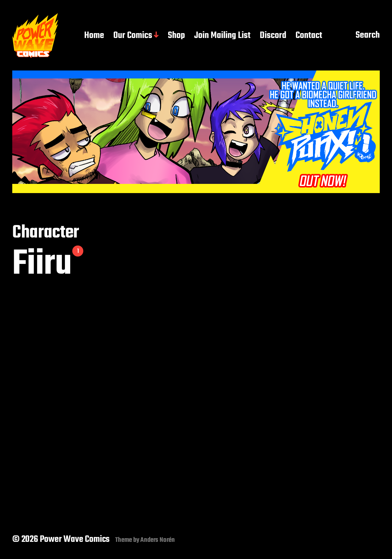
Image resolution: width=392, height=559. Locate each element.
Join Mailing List (222, 36)
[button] (196, 132)
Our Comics (133, 36)
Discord (273, 36)
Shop (176, 36)
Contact (309, 36)
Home (94, 36)
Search (368, 36)
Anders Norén (158, 540)
